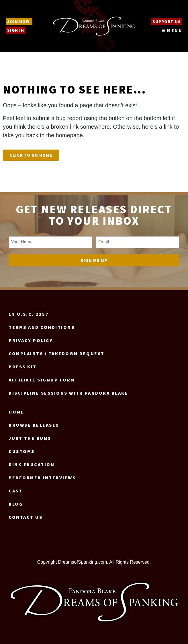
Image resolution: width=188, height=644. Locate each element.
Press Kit (23, 367)
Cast (15, 491)
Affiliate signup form (42, 380)
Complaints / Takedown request (57, 353)
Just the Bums (30, 438)
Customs (22, 451)
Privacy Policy (31, 340)
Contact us (26, 517)
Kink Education (32, 464)
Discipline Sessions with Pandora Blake (68, 393)
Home (16, 412)
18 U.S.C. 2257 (29, 314)
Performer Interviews (42, 478)
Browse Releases (34, 425)
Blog (16, 504)
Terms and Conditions (42, 327)
